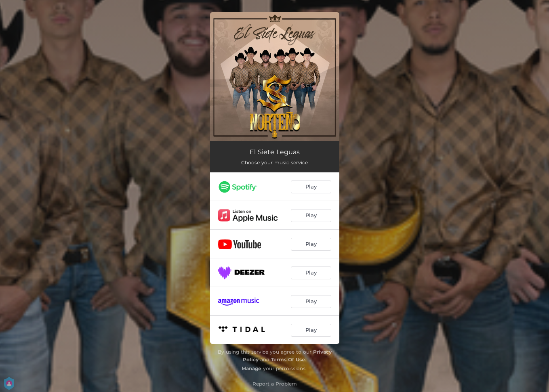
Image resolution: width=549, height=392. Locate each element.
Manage (251, 368)
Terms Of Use (288, 360)
